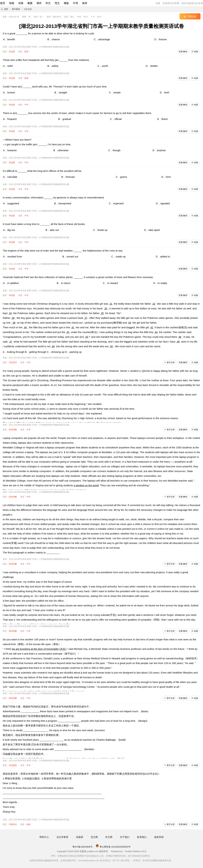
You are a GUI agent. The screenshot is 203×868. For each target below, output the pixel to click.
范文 (57, 3)
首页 (3, 3)
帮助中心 (44, 837)
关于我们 (125, 837)
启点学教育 (62, 837)
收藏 (195, 52)
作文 (48, 3)
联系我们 (142, 837)
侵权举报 (159, 837)
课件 (39, 3)
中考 (75, 3)
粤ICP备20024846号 (82, 847)
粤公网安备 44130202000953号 (113, 847)
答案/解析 (183, 52)
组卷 (12, 3)
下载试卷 (190, 16)
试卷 (21, 3)
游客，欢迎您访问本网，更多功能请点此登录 (179, 3)
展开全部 (169, 362)
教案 (30, 3)
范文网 (94, 837)
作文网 (109, 837)
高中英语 (16, 9)
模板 (66, 3)
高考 (85, 3)
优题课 (80, 837)
